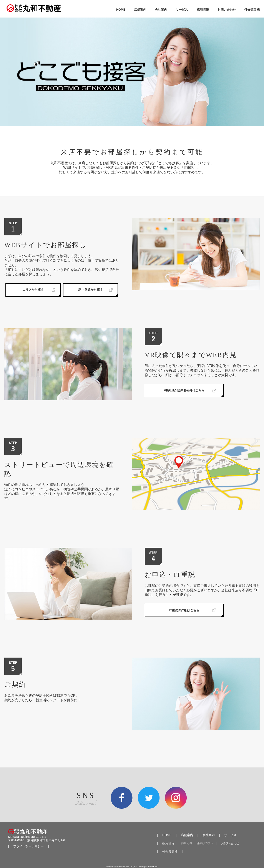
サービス (182, 10)
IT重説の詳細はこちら (184, 610)
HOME (121, 10)
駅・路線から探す (91, 290)
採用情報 (203, 10)
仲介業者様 (252, 10)
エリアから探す (33, 290)
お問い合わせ (227, 10)
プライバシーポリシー (28, 846)
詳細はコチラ (205, 843)
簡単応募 (187, 843)
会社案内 (161, 10)
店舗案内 (140, 10)
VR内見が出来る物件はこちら (184, 390)
